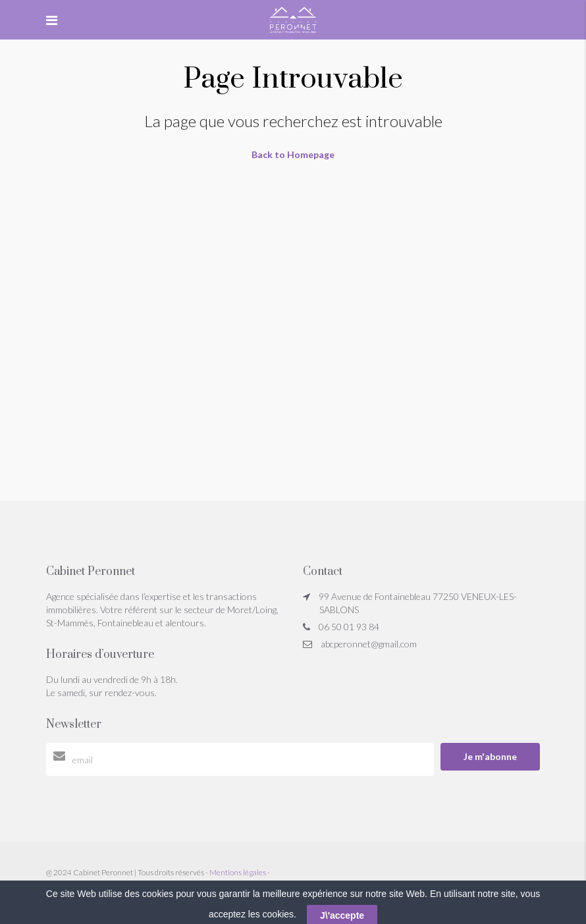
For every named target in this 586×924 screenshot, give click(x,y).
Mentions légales (238, 872)
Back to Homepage (293, 154)
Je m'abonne (490, 756)
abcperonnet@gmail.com (369, 644)
